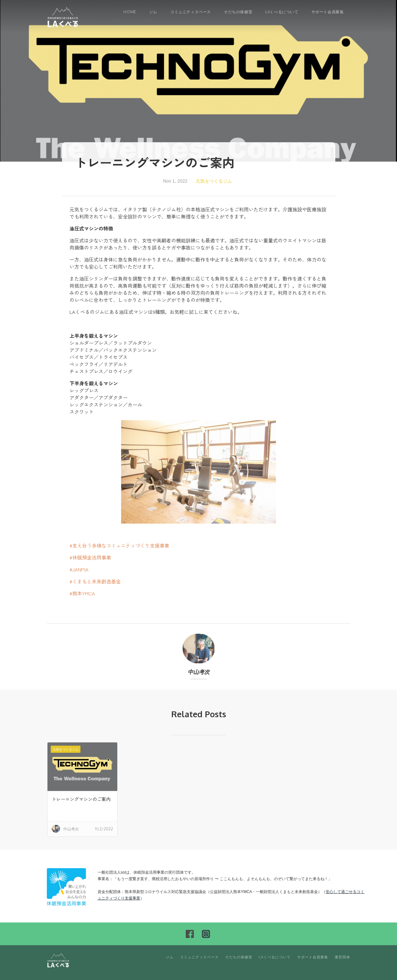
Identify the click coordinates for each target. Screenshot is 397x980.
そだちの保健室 (238, 12)
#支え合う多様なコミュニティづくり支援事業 (119, 545)
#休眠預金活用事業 (90, 557)
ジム (153, 12)
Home (130, 12)
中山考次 (199, 672)
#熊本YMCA (82, 593)
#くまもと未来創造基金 (95, 581)
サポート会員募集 (328, 12)
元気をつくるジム (214, 181)
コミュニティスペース (191, 12)
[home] (63, 17)
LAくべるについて (282, 12)
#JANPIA (79, 569)
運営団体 (342, 957)
